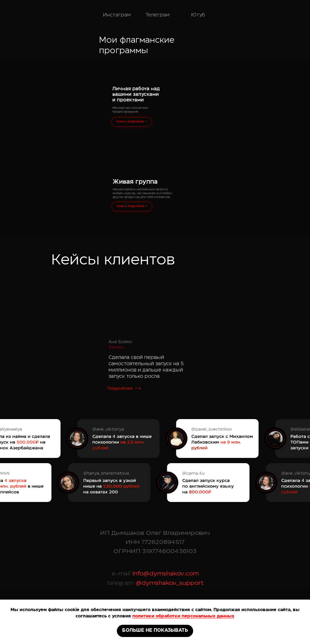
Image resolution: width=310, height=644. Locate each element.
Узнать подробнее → (132, 122)
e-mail (121, 574)
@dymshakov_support (169, 583)
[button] (124, 398)
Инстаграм (117, 15)
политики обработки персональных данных (183, 616)
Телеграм (158, 15)
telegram (120, 583)
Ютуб (198, 15)
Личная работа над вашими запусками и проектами (136, 95)
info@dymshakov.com (165, 574)
